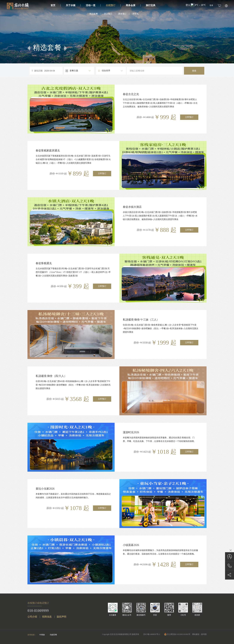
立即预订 (189, 117)
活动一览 (93, 5)
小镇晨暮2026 (131, 545)
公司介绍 (32, 617)
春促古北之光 (131, 94)
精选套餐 (94, 14)
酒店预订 (108, 14)
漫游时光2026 (131, 432)
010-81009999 (39, 611)
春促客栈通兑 (44, 263)
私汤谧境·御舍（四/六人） (51, 376)
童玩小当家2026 (45, 489)
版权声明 (61, 617)
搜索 (194, 71)
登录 (211, 5)
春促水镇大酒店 (132, 207)
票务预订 (122, 14)
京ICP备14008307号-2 (152, 634)
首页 (56, 5)
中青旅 (42, 635)
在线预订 (113, 5)
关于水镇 (73, 5)
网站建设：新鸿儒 (199, 634)
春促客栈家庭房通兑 (48, 151)
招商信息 (47, 617)
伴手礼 (136, 14)
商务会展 (133, 5)
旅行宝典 (151, 5)
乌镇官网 (53, 635)
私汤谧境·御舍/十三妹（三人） (141, 320)
